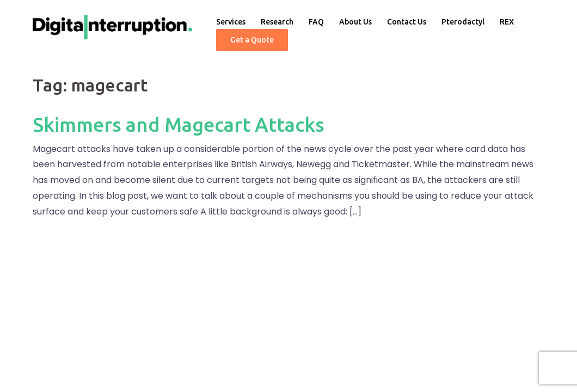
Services (231, 22)
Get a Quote (252, 40)
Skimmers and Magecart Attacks (179, 124)
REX (507, 22)
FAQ (316, 22)
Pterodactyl (463, 22)
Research (277, 22)
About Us (355, 22)
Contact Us (407, 22)
